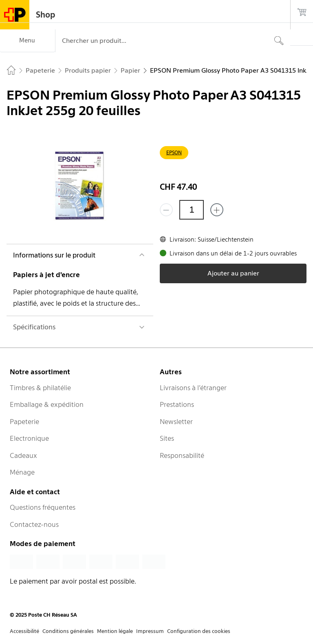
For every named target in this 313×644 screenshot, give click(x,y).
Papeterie (24, 422)
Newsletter (176, 422)
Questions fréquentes (43, 507)
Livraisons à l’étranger (193, 388)
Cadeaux (23, 455)
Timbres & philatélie (40, 388)
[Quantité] (192, 210)
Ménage (22, 472)
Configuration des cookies (199, 631)
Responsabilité (182, 455)
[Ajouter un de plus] (217, 210)
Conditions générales (68, 631)
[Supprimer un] (166, 210)
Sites (167, 438)
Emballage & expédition (47, 404)
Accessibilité (24, 631)
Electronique (29, 438)
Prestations (177, 404)
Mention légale (115, 631)
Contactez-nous (34, 524)
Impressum (150, 631)
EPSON (174, 152)
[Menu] (28, 41)
